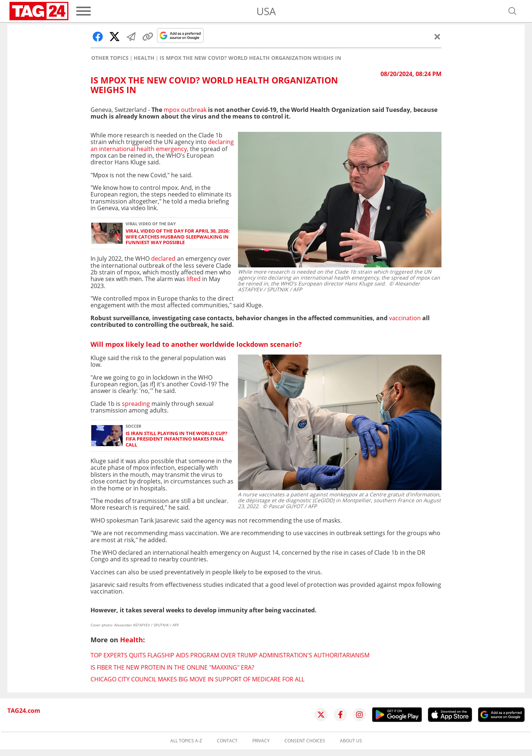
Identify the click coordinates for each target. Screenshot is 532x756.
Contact (227, 741)
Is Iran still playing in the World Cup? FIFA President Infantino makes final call (176, 439)
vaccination (405, 318)
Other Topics (110, 58)
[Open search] (512, 11)
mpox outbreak (185, 110)
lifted (194, 279)
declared (163, 259)
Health (144, 58)
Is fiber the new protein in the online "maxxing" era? (172, 667)
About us (351, 741)
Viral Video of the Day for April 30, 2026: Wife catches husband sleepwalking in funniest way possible (178, 237)
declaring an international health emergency (162, 145)
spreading (136, 404)
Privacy (261, 741)
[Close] (437, 37)
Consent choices (305, 741)
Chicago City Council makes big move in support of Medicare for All (197, 679)
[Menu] (83, 11)
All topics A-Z (186, 741)
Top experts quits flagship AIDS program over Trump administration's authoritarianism (230, 655)
